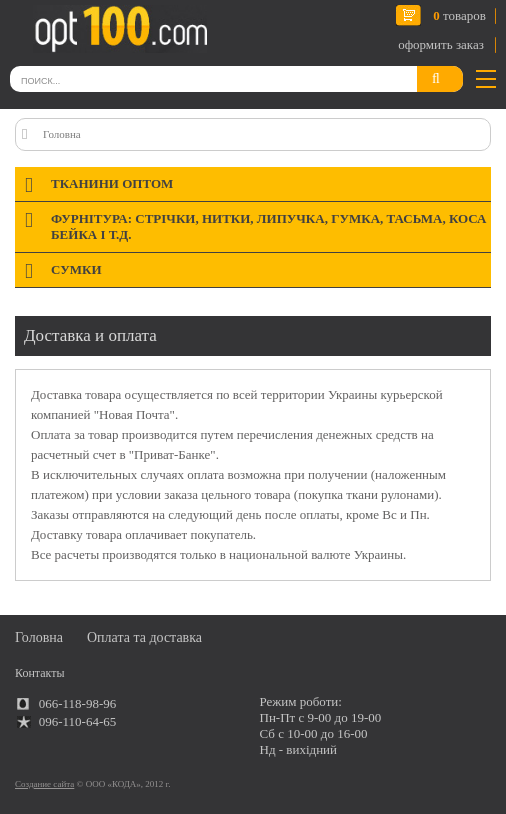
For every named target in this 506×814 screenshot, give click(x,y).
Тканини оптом (112, 183)
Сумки (76, 269)
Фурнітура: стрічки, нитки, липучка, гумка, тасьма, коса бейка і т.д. (268, 226)
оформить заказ (441, 44)
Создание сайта (44, 784)
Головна (62, 134)
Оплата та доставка (144, 637)
